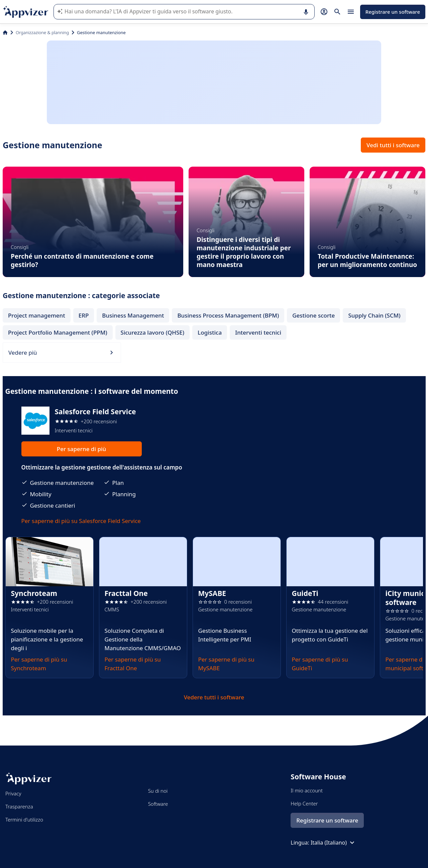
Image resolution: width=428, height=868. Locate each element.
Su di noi (158, 791)
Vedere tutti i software (214, 697)
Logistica (210, 332)
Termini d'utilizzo (24, 819)
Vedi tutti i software (393, 145)
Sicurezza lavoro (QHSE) (153, 332)
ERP (84, 315)
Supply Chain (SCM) (374, 315)
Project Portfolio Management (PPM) (58, 332)
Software (158, 804)
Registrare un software (393, 12)
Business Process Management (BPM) (228, 315)
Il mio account (307, 790)
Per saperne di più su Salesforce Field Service (81, 521)
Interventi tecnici (258, 332)
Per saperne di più (81, 449)
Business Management (133, 315)
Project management (37, 315)
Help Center (304, 803)
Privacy (13, 793)
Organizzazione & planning (42, 32)
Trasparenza (19, 806)
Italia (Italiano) (333, 843)
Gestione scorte (313, 315)
